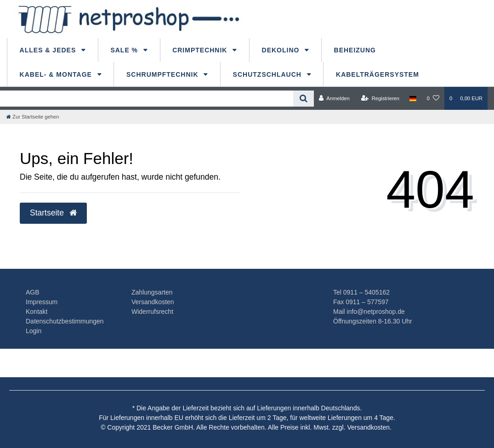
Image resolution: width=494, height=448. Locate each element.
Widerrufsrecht (152, 312)
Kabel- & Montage (57, 74)
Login (34, 331)
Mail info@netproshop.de (369, 312)
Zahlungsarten (152, 292)
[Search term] (147, 99)
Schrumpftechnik (163, 74)
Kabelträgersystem (378, 74)
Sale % (125, 50)
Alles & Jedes (49, 50)
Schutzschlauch (268, 74)
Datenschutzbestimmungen (65, 321)
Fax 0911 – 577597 (361, 302)
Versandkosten (153, 302)
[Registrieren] (380, 98)
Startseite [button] (53, 213)
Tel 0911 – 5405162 (361, 292)
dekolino (282, 50)
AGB (33, 292)
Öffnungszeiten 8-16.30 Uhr (373, 321)
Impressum (42, 302)
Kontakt (37, 312)
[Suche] (304, 99)
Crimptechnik (201, 50)
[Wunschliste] (433, 98)
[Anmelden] (334, 98)
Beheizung (355, 50)
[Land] (413, 98)
